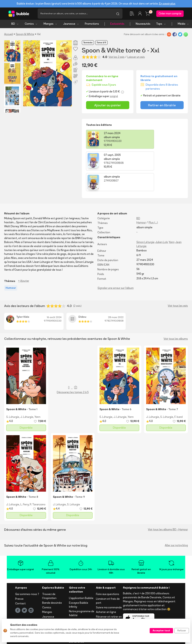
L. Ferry (24, 483)
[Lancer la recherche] (118, 14)
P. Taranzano (38, 483)
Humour (141, 201)
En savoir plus (167, 4)
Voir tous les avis (178, 285)
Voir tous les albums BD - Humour (168, 508)
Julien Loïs (162, 221)
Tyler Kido (23, 296)
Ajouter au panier (108, 106)
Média (183, 24)
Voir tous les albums (176, 317)
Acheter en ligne (106, 591)
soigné (114, 97)
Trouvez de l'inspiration (49, 575)
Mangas (50, 24)
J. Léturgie (27, 396)
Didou (82, 296)
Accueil (9, 35)
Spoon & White (25, 35)
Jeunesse (71, 24)
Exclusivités (117, 24)
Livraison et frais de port (108, 580)
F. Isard (178, 396)
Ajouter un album (79, 599)
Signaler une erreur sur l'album (116, 267)
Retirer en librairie (162, 106)
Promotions (92, 24)
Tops (161, 24)
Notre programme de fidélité (82, 592)
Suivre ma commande (109, 586)
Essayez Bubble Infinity (79, 584)
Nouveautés (143, 24)
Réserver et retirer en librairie (109, 598)
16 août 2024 (54, 296)
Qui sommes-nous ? (27, 573)
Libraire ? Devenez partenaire (80, 614)
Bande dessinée (52, 582)
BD (15, 24)
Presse (19, 578)
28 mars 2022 (116, 296)
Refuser (182, 630)
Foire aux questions (108, 573)
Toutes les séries (53, 610)
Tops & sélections (53, 605)
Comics (31, 24)
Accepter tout (161, 630)
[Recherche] (75, 14)
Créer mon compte (170, 14)
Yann (172, 221)
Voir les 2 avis (117, 58)
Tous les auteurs (52, 614)
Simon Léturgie (145, 221)
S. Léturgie (13, 396)
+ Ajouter (24, 260)
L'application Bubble (81, 577)
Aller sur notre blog (176, 524)
